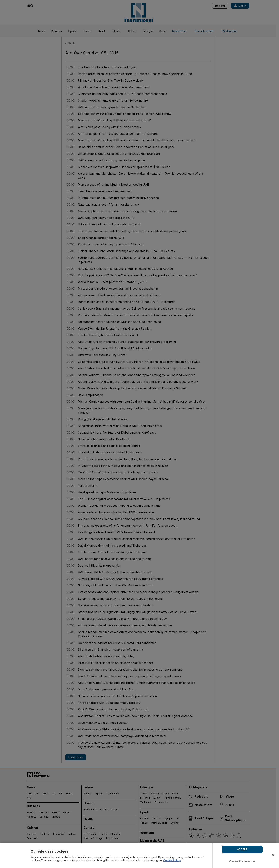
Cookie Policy (172, 860)
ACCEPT (242, 849)
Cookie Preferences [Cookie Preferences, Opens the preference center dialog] (242, 861)
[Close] (273, 855)
